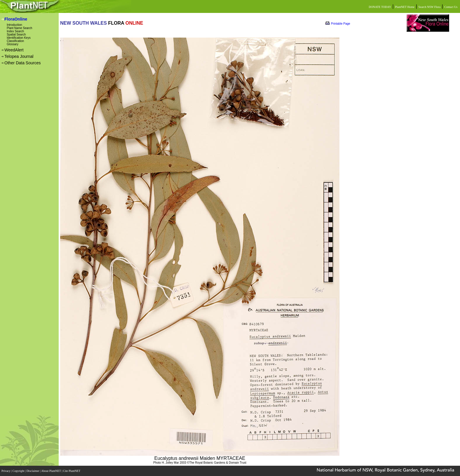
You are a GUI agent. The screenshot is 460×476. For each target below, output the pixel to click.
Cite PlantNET (72, 471)
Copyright (19, 471)
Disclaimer (33, 471)
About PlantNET (51, 471)
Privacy (6, 471)
